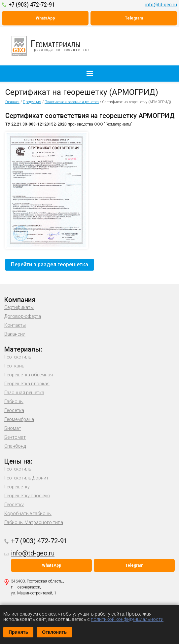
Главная (12, 102)
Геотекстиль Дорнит (26, 478)
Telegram (134, 18)
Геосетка (14, 410)
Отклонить (54, 632)
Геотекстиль (18, 357)
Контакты (15, 325)
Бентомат (15, 437)
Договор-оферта (23, 316)
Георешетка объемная (29, 375)
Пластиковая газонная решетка (72, 102)
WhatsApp (45, 18)
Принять (18, 632)
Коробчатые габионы (28, 513)
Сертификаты (19, 307)
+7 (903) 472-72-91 (32, 4)
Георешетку (17, 487)
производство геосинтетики (54, 46)
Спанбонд (15, 446)
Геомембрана (19, 419)
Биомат (13, 428)
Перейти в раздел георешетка (50, 265)
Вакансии (15, 334)
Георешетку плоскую (27, 496)
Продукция (32, 102)
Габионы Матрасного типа (34, 522)
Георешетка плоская (27, 384)
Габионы (14, 401)
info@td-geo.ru (161, 5)
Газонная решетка (24, 393)
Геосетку (14, 505)
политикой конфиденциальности (127, 619)
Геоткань (14, 366)
